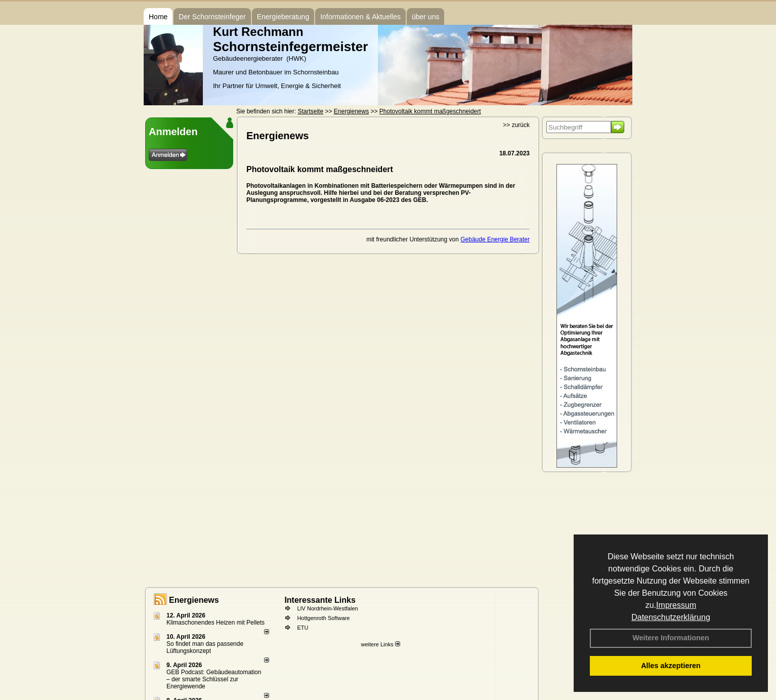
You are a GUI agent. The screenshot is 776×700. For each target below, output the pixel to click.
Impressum (676, 605)
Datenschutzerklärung (671, 617)
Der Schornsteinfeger (212, 17)
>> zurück (516, 125)
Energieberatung (283, 17)
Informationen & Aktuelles (360, 17)
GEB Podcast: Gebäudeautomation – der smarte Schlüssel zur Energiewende (214, 679)
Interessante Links (320, 600)
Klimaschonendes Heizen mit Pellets (215, 623)
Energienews (194, 600)
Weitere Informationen (671, 638)
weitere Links (380, 644)
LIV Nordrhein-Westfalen (327, 608)
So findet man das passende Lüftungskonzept (205, 647)
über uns (425, 17)
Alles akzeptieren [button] (671, 666)
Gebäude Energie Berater (495, 239)
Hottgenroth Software (323, 618)
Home (158, 17)
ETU (303, 628)
